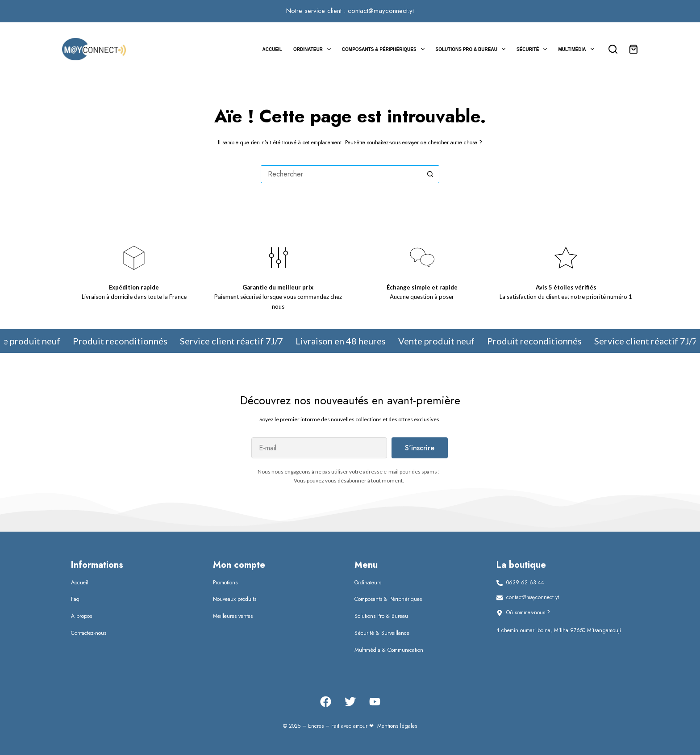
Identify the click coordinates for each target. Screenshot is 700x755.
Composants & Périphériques (385, 49)
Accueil (272, 49)
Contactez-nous (89, 633)
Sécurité (534, 49)
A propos (81, 616)
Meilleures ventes (233, 616)
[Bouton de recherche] (430, 174)
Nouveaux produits (235, 599)
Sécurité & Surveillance (382, 633)
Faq (75, 599)
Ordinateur (314, 49)
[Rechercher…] (341, 174)
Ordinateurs (368, 583)
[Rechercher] (613, 49)
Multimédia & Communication (389, 650)
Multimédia (578, 49)
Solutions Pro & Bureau (472, 49)
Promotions (225, 583)
